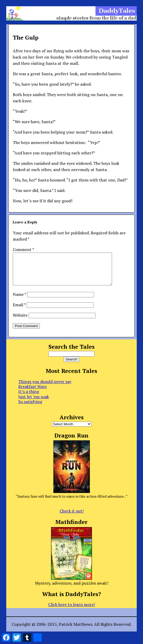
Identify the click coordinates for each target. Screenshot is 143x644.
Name (19, 301)
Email (19, 311)
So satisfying (30, 408)
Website (20, 321)
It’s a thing (29, 398)
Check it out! (72, 517)
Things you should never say (45, 388)
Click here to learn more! (72, 611)
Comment (23, 249)
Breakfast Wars (32, 393)
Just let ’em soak (34, 403)
